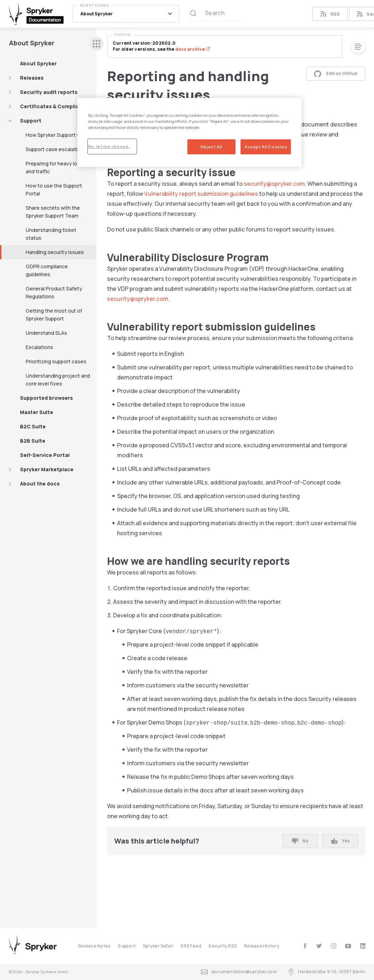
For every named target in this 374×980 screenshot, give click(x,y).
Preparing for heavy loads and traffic (56, 167)
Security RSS (223, 946)
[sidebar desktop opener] (97, 44)
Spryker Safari (158, 946)
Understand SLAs (46, 333)
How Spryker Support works (58, 135)
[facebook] (305, 946)
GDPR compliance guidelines (47, 270)
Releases (32, 78)
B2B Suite (33, 441)
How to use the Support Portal (54, 190)
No (300, 841)
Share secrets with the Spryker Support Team (53, 212)
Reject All (211, 147)
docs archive (193, 49)
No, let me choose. (109, 146)
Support (31, 121)
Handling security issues (55, 252)
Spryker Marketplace (47, 469)
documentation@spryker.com (239, 972)
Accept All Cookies (266, 147)
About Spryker (38, 63)
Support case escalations (56, 149)
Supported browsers (46, 398)
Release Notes (94, 946)
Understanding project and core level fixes (58, 380)
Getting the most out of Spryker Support (54, 315)
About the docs (40, 484)
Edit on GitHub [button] (336, 74)
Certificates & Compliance (54, 106)
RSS (330, 14)
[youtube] (348, 946)
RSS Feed (191, 946)
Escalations (39, 347)
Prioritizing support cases (56, 361)
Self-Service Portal (45, 455)
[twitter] (319, 946)
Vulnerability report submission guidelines (201, 194)
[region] (190, 132)
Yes (340, 841)
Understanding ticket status (51, 234)
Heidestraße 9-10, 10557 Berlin (327, 972)
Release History (262, 946)
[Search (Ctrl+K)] (216, 14)
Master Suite (37, 412)
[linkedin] (363, 946)
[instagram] (333, 946)
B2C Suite (33, 426)
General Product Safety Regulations (54, 292)
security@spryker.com (274, 184)
